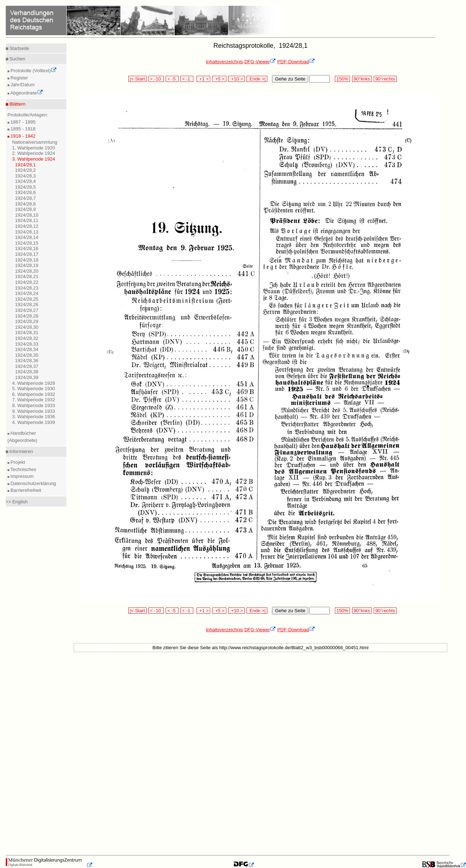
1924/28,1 (26, 165)
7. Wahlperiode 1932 (34, 400)
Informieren (21, 451)
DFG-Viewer (260, 62)
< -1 (187, 79)
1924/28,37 (27, 366)
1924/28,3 (26, 176)
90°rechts (385, 79)
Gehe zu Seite (290, 79)
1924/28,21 (27, 276)
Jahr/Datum (22, 85)
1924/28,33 (27, 344)
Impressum (22, 476)
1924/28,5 (26, 187)
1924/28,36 (27, 361)
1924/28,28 (27, 316)
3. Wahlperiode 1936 (34, 417)
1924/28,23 (27, 288)
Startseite (19, 48)
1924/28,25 (27, 299)
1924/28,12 (27, 226)
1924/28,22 (27, 282)
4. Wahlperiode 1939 (34, 422)
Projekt (17, 462)
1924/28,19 (27, 265)
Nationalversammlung (35, 142)
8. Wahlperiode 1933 (34, 405)
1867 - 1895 (22, 122)
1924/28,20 (27, 271)
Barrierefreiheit (25, 490)
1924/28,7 (26, 198)
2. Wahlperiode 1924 (34, 153)
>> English (17, 502)
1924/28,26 (27, 304)
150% (342, 79)
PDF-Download (296, 62)
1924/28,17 (27, 254)
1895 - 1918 (22, 129)
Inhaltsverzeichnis (224, 62)
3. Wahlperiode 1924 (34, 159)
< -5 (172, 79)
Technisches (23, 469)
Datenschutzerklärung (33, 483)
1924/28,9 (26, 209)
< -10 (156, 79)
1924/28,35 (27, 355)
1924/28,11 (27, 220)
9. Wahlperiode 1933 (34, 411)
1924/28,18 (27, 260)
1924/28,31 (27, 333)
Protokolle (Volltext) (33, 71)
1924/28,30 (27, 327)
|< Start (137, 79)
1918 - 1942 (22, 136)
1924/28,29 (27, 321)
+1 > (204, 79)
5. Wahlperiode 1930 (34, 389)
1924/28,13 (27, 232)
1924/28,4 (26, 181)
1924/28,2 (26, 170)
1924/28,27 (27, 310)
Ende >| (257, 79)
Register (19, 78)
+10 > (236, 79)
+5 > (219, 79)
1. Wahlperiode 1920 (34, 148)
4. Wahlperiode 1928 (34, 383)
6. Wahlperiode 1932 (34, 394)
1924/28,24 (27, 293)
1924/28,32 (27, 338)
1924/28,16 (27, 248)
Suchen (17, 59)
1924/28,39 (27, 377)
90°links (362, 79)
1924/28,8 (26, 204)
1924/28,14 (27, 237)
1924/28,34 (27, 349)
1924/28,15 (27, 243)
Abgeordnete (26, 93)
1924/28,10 (27, 215)
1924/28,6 (26, 192)
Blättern (17, 104)
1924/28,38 (27, 372)
